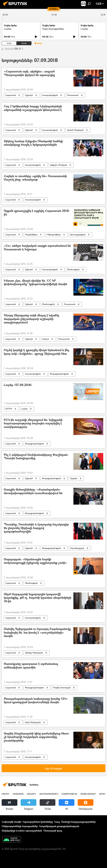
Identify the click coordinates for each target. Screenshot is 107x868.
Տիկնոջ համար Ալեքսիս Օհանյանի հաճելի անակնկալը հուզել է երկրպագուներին (33, 143)
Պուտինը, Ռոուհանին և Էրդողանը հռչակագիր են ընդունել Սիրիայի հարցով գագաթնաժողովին (36, 528)
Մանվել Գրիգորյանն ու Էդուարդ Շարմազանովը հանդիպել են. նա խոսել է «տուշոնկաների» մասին (37, 633)
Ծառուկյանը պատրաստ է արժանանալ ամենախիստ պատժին (31, 666)
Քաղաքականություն (59, 374)
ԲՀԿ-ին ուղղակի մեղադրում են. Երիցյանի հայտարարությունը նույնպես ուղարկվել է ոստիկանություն (33, 424)
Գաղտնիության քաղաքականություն (59, 826)
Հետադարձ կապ (53, 831)
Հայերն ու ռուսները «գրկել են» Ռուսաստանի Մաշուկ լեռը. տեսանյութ (35, 178)
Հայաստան (11, 95)
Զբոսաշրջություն (78, 235)
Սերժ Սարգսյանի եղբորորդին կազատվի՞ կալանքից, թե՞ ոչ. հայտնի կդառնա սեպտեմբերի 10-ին (38, 598)
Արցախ (74, 478)
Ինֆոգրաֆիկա (54, 235)
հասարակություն (50, 95)
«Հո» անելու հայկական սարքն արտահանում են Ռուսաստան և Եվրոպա (37, 248)
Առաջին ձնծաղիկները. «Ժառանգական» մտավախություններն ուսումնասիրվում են (33, 491)
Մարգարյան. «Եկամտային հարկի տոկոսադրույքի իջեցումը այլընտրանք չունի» (35, 561)
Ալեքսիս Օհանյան (58, 165)
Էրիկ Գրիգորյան (33, 722)
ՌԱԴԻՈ (9, 409)
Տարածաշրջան (77, 548)
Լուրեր (8, 29)
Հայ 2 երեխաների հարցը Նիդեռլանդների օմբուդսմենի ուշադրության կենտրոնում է (33, 108)
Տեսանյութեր (88, 794)
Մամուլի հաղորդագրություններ (78, 822)
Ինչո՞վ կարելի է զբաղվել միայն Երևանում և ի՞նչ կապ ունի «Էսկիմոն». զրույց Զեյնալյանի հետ (37, 352)
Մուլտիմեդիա (31, 235)
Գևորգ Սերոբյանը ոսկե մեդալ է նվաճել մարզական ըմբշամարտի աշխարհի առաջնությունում (31, 319)
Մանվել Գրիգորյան (34, 653)
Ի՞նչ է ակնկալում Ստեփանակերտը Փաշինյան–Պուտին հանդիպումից (36, 457)
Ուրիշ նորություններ (53, 29)
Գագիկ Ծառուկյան (62, 688)
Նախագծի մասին (11, 822)
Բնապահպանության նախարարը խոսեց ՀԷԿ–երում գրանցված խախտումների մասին (36, 701)
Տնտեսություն (73, 269)
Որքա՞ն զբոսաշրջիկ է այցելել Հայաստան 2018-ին (37, 213)
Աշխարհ (29, 95)
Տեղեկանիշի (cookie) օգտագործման (22, 831)
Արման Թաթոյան (75, 130)
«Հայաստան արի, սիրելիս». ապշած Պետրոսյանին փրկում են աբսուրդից (29, 73)
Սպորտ (46, 339)
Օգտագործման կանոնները (38, 822)
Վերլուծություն (49, 794)
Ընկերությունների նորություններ (20, 826)
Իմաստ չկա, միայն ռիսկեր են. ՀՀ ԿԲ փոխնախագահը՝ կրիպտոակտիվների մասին (35, 283)
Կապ (57, 822)
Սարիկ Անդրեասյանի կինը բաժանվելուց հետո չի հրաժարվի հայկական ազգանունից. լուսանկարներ (36, 737)
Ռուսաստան (73, 95)
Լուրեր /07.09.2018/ (18, 385)
